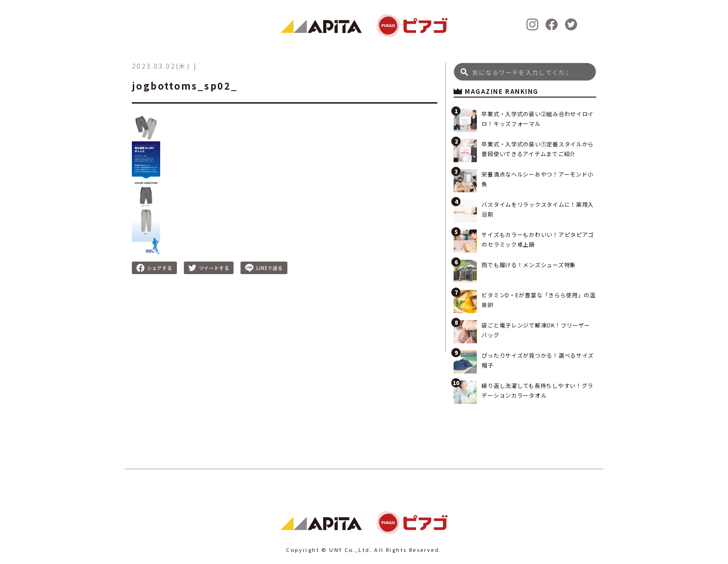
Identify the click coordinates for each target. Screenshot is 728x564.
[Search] (525, 72)
